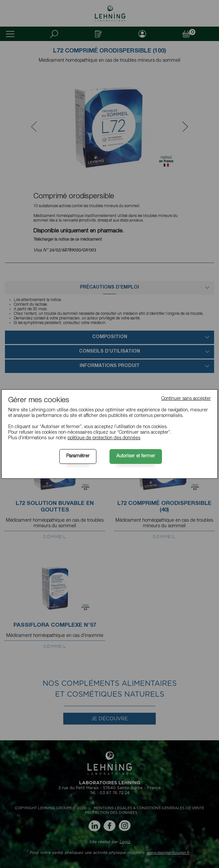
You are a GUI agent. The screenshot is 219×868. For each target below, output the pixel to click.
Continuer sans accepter (186, 399)
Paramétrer (78, 456)
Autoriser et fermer (136, 456)
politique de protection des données (104, 438)
